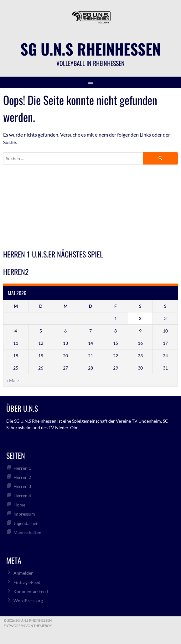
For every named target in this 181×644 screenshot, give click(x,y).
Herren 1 (22, 468)
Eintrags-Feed (27, 582)
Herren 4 (22, 496)
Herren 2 (22, 477)
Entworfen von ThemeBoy (28, 626)
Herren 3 (22, 486)
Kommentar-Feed (31, 591)
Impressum (24, 514)
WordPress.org (28, 601)
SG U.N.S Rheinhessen (90, 49)
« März (13, 380)
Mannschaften (27, 532)
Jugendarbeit (26, 523)
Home (19, 505)
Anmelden (23, 573)
